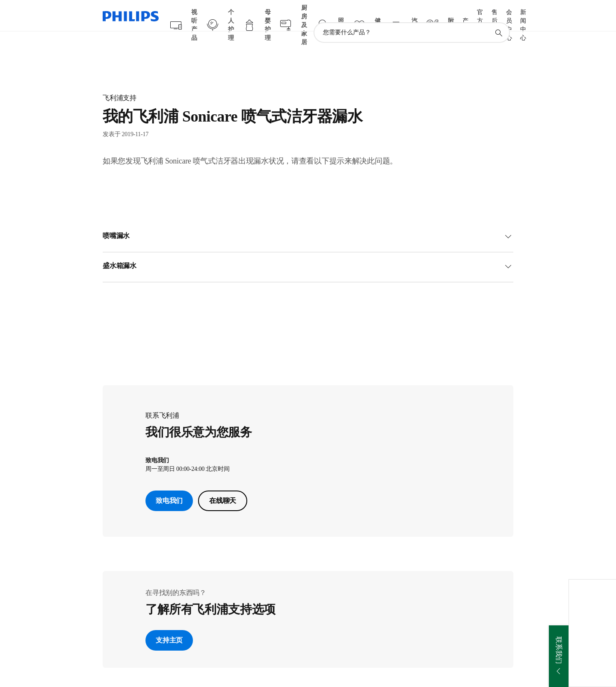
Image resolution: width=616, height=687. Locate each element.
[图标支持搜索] (498, 16)
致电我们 (169, 484)
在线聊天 (223, 484)
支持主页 (169, 623)
